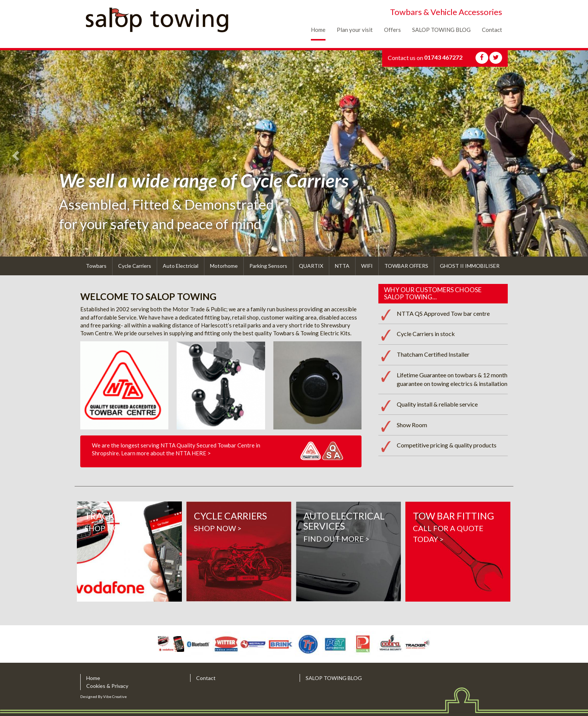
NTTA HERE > (193, 453)
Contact (492, 30)
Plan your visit (355, 30)
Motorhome (224, 266)
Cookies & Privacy (107, 686)
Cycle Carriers (135, 266)
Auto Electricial (181, 266)
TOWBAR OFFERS (406, 266)
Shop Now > (129, 552)
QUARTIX (311, 266)
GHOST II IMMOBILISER (470, 266)
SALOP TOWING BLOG (441, 30)
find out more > (348, 552)
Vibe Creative (115, 696)
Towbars (96, 266)
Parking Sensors (268, 266)
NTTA (342, 266)
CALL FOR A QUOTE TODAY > (458, 552)
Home (318, 30)
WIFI (367, 266)
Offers (392, 30)
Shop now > (239, 552)
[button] (15, 153)
